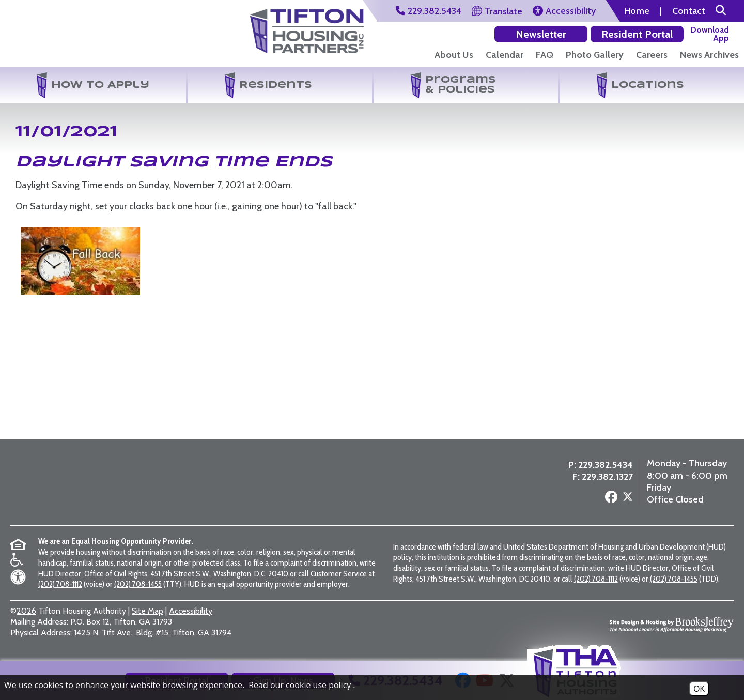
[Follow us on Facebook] (604, 499)
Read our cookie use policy (300, 685)
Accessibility (191, 611)
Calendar (505, 55)
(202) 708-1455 (138, 584)
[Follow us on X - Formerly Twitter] (621, 499)
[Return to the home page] (64, 35)
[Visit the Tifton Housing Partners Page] (307, 27)
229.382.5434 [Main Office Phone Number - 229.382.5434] (598, 466)
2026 (26, 611)
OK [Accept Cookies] (699, 689)
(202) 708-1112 (60, 584)
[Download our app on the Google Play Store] (650, 34)
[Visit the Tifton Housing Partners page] (170, 483)
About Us (454, 55)
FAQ (545, 55)
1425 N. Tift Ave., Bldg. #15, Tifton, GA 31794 (121, 633)
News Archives (709, 55)
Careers (652, 55)
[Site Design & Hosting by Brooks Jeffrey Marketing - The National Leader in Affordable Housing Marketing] (672, 622)
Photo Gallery (595, 55)
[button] (721, 11)
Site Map (148, 611)
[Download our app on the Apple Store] (709, 34)
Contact (689, 11)
